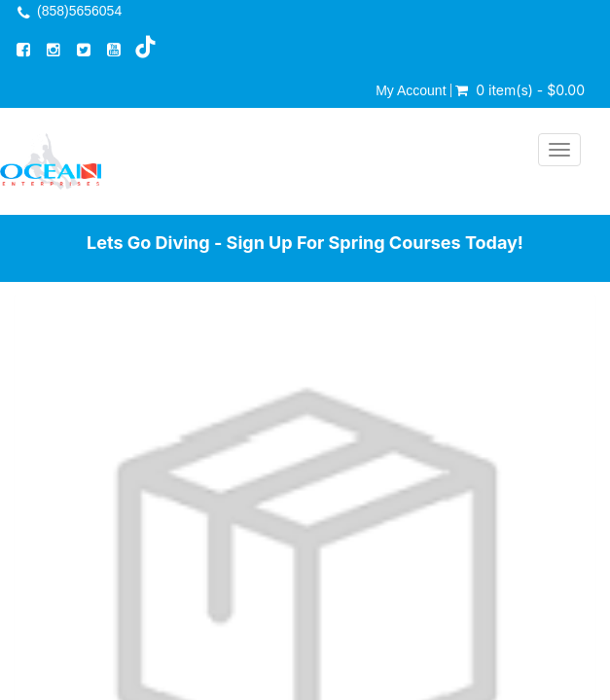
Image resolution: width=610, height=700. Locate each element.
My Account (411, 90)
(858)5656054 (79, 11)
